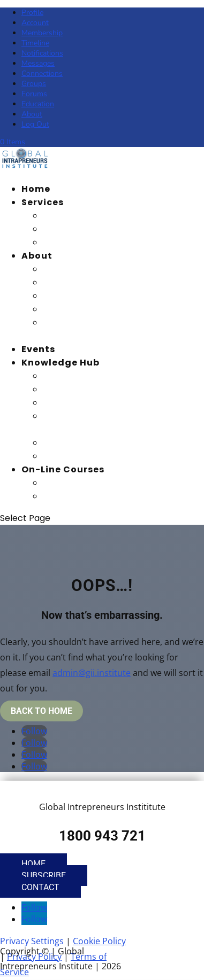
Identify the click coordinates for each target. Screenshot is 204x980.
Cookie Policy (99, 941)
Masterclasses (80, 443)
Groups (34, 84)
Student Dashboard (93, 483)
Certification (76, 229)
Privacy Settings (32, 941)
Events (38, 349)
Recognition (74, 242)
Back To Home (41, 711)
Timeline (35, 43)
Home (36, 189)
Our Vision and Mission (100, 269)
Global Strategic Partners (108, 309)
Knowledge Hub (61, 363)
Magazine (68, 389)
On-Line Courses (63, 469)
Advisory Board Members (106, 282)
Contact (40, 887)
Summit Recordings (93, 403)
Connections (42, 73)
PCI (51, 496)
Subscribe (44, 876)
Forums (34, 94)
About (32, 114)
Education (38, 104)
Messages (38, 63)
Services (43, 202)
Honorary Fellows (86, 296)
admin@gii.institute (92, 673)
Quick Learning (81, 456)
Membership (42, 33)
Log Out (35, 124)
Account (35, 23)
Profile (32, 13)
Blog (54, 376)
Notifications (42, 53)
